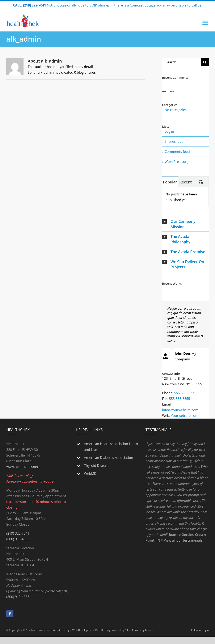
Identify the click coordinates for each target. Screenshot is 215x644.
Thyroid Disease (97, 466)
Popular (170, 182)
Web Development (83, 630)
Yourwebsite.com (185, 416)
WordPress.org (177, 162)
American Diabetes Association (109, 458)
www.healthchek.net (22, 467)
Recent (186, 182)
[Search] (205, 62)
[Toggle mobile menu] (206, 23)
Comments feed (177, 152)
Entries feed (174, 141)
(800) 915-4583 (18, 539)
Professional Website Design (54, 630)
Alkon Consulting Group (139, 630)
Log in (169, 131)
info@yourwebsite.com (180, 410)
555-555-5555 (185, 393)
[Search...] (181, 62)
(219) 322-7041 (18, 533)
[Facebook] (10, 614)
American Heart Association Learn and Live (111, 447)
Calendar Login (200, 630)
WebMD (90, 474)
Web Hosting (103, 630)
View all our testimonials (183, 540)
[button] (185, 224)
